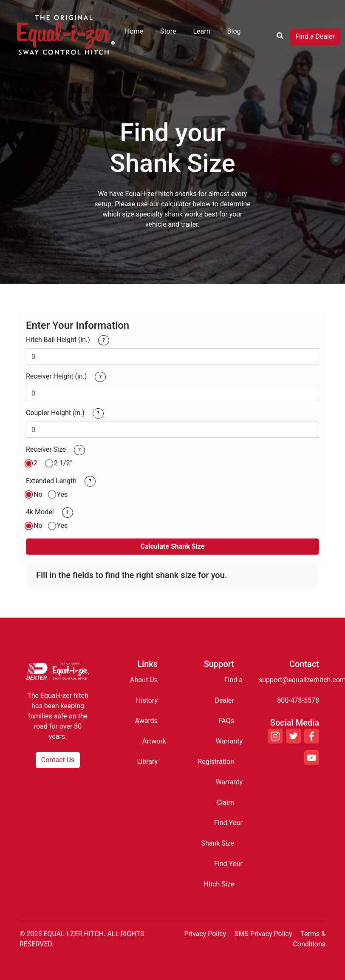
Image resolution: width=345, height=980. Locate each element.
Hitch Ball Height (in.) (58, 340)
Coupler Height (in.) (55, 413)
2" (37, 463)
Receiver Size (46, 449)
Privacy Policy (205, 934)
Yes (62, 494)
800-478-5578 (298, 700)
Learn (201, 31)
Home (134, 31)
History (147, 700)
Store (168, 31)
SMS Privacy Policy (263, 934)
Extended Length (51, 481)
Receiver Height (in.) (56, 376)
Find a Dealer (315, 36)
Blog (234, 31)
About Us (144, 680)
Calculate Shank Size (173, 546)
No (38, 494)
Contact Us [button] (58, 760)
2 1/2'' (63, 463)
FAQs (226, 721)
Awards (146, 721)
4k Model (40, 512)
